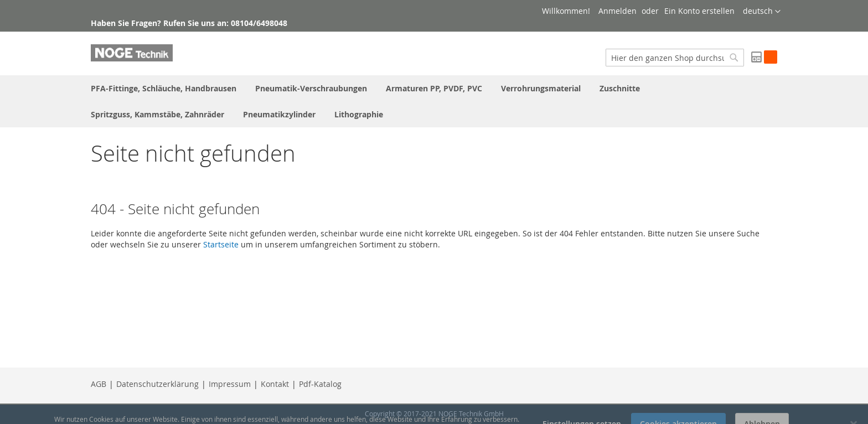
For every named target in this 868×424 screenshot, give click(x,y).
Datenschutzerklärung (157, 384)
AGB (99, 384)
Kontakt (275, 384)
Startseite (221, 244)
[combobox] (675, 58)
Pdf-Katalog (320, 384)
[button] (762, 12)
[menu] (434, 101)
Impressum (230, 384)
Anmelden (618, 11)
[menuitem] (164, 88)
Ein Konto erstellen (699, 11)
